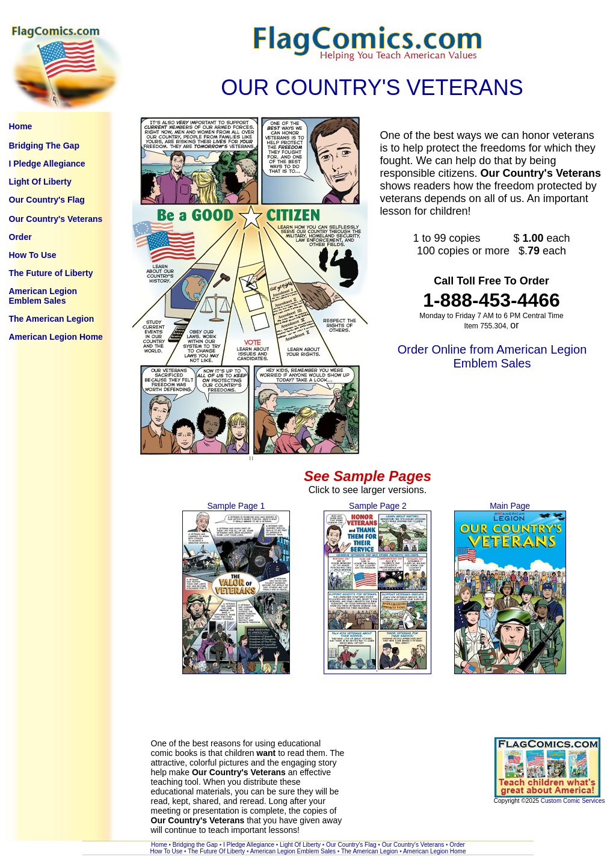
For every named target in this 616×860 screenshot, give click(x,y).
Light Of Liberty (40, 182)
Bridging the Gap (196, 845)
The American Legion (52, 319)
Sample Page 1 (236, 506)
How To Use (33, 255)
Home (21, 126)
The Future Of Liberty (217, 851)
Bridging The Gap (44, 146)
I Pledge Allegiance (47, 164)
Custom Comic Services (573, 801)
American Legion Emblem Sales (43, 296)
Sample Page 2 (378, 506)
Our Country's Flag (47, 200)
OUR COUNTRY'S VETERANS (372, 88)
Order (20, 237)
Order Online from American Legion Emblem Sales (492, 356)
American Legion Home (56, 337)
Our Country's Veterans (56, 219)
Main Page (510, 506)
